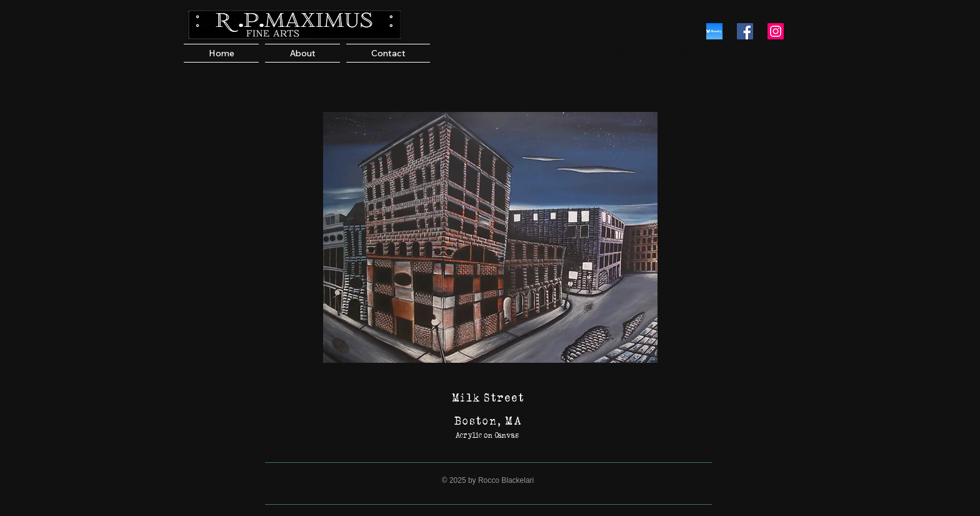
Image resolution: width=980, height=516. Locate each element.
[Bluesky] (714, 31)
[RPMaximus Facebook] (745, 31)
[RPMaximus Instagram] (776, 31)
